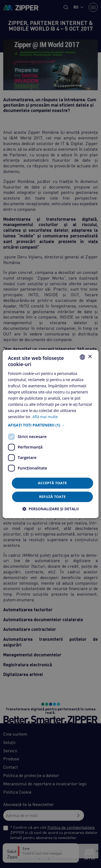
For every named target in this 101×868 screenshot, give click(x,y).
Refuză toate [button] (52, 497)
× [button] (90, 357)
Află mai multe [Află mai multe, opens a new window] (45, 417)
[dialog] (50, 434)
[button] (50, 425)
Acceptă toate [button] (53, 483)
